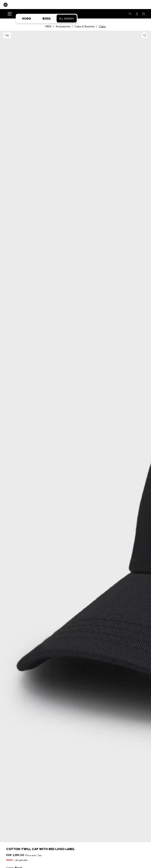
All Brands (67, 19)
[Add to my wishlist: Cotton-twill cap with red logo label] (145, 35)
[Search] (130, 14)
